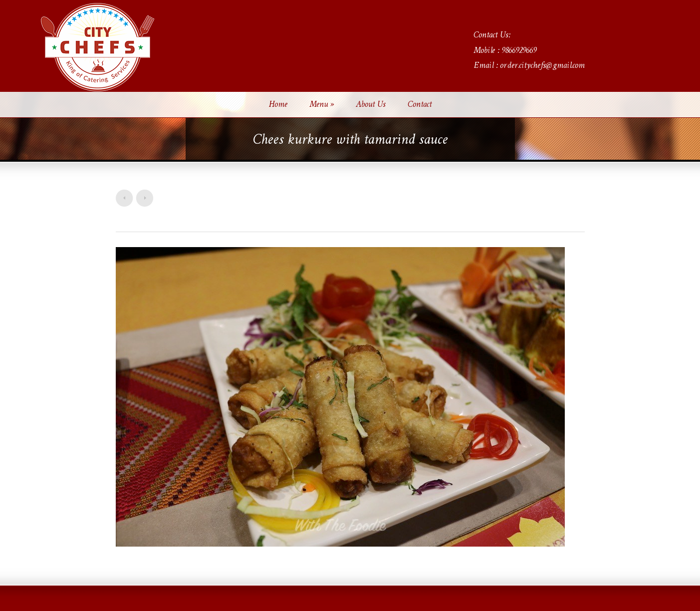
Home (278, 105)
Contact (420, 105)
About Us (371, 105)
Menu (322, 105)
